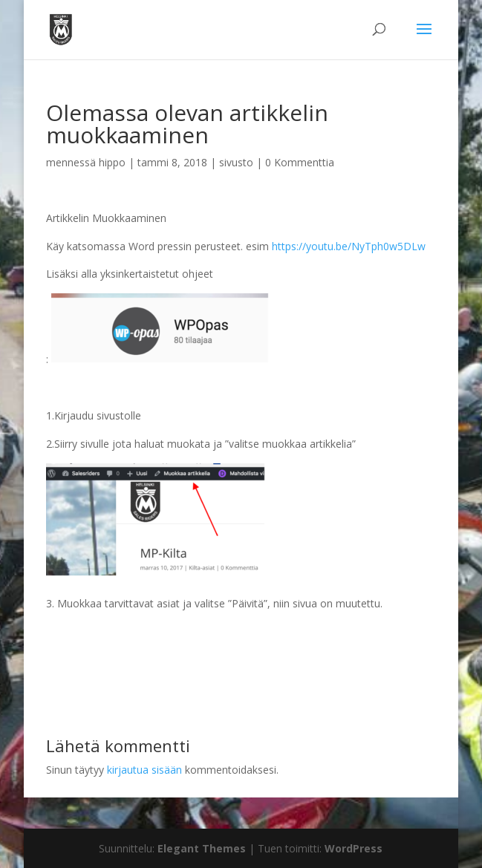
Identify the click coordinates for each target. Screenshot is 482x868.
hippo (112, 162)
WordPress (354, 848)
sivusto (236, 162)
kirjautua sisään (144, 770)
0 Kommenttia (300, 162)
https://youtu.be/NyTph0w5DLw (349, 246)
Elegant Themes (202, 848)
